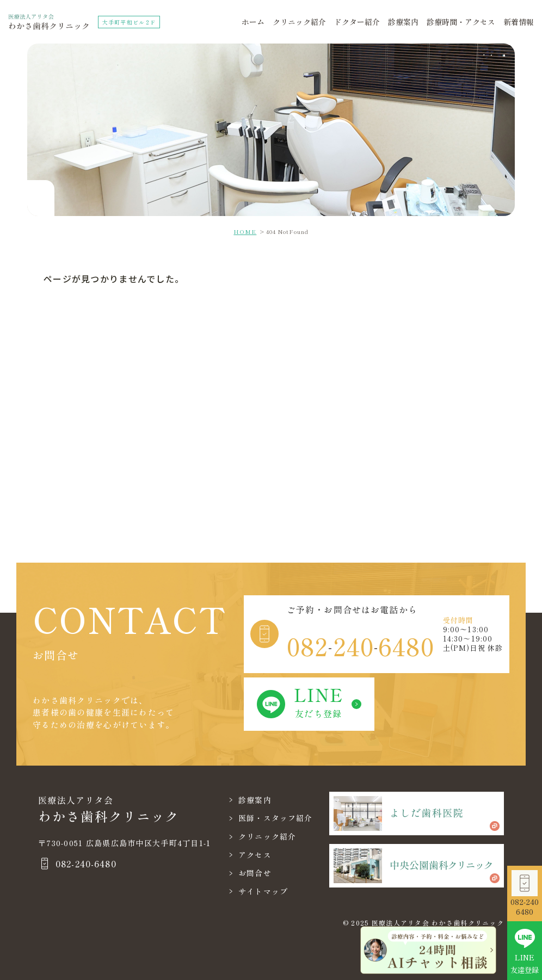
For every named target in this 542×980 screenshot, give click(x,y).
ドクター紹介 (357, 22)
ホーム (253, 22)
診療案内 (403, 22)
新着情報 (519, 22)
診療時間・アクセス (461, 22)
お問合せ (255, 873)
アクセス (255, 855)
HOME (245, 232)
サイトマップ (263, 891)
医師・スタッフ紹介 (276, 818)
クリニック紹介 (299, 22)
